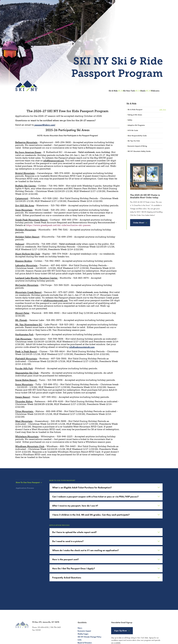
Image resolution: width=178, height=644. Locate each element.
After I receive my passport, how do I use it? (75, 506)
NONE (38, 630)
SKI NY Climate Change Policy (90, 637)
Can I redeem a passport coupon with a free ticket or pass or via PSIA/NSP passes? (95, 497)
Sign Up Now (121, 631)
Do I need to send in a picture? (68, 541)
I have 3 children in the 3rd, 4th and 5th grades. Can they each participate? (91, 515)
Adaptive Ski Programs (136, 125)
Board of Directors (85, 643)
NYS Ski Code (133, 130)
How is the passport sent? (66, 559)
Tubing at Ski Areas (135, 115)
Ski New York (129, 91)
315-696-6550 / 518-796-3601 (49, 627)
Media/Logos (83, 634)
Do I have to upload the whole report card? (74, 532)
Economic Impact (84, 631)
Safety (130, 120)
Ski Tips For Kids (134, 141)
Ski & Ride (113, 91)
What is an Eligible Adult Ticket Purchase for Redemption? (82, 488)
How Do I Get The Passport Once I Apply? (74, 568)
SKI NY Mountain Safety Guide (139, 151)
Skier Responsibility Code (137, 136)
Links (80, 640)
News (80, 628)
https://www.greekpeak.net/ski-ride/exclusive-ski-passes (58, 225)
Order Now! (139, 223)
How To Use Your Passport (30, 482)
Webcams (155, 91)
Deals (143, 91)
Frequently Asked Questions (67, 578)
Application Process (27, 488)
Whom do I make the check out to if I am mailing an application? (85, 550)
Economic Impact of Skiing (137, 146)
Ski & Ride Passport (135, 110)
